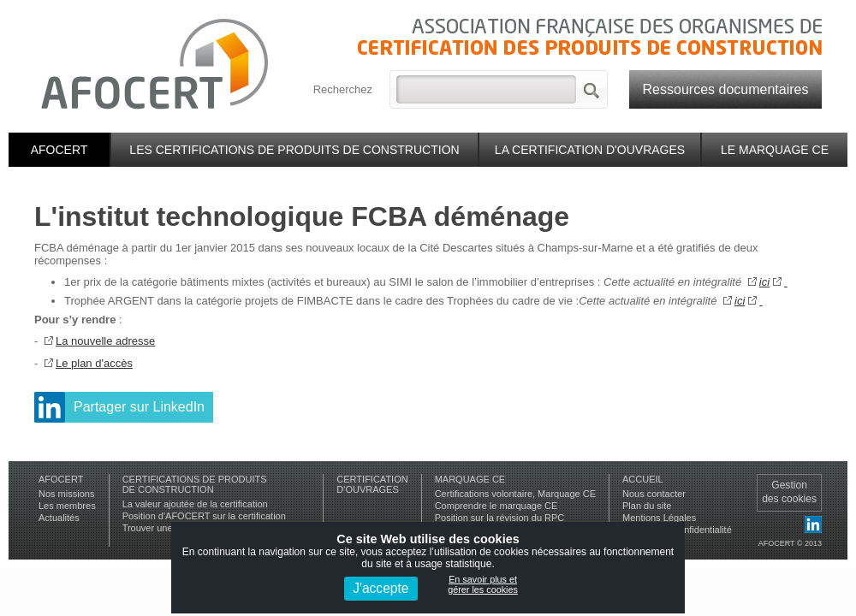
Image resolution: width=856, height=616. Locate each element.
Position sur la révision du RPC (500, 518)
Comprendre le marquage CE (496, 506)
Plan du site (647, 506)
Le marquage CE (775, 150)
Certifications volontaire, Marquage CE (515, 494)
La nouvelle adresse (105, 341)
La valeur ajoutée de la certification (195, 504)
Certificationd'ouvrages (372, 484)
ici (764, 282)
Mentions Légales (659, 518)
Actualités (59, 518)
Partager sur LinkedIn (139, 407)
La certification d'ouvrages (590, 150)
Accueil (643, 479)
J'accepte (380, 588)
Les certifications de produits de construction (294, 150)
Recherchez (343, 89)
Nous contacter (654, 494)
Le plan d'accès (94, 363)
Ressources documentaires (726, 89)
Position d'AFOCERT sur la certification (204, 516)
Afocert (59, 150)
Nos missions (66, 494)
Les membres (67, 506)
